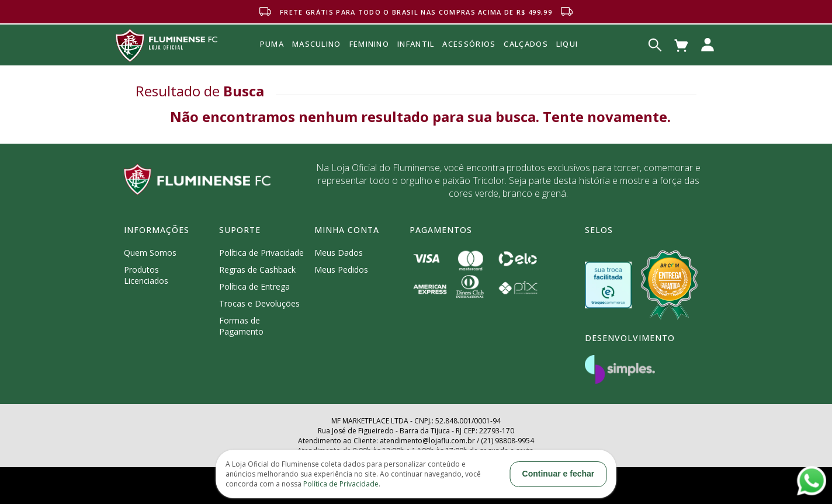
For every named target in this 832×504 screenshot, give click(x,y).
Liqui (567, 44)
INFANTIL (416, 44)
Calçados (526, 44)
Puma (272, 57)
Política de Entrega (254, 286)
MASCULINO (317, 44)
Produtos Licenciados (146, 275)
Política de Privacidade (261, 253)
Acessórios (469, 69)
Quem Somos (150, 253)
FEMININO (369, 44)
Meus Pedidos (341, 270)
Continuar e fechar (559, 474)
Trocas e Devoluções (259, 303)
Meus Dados (339, 253)
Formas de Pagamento (241, 326)
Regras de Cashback (257, 270)
